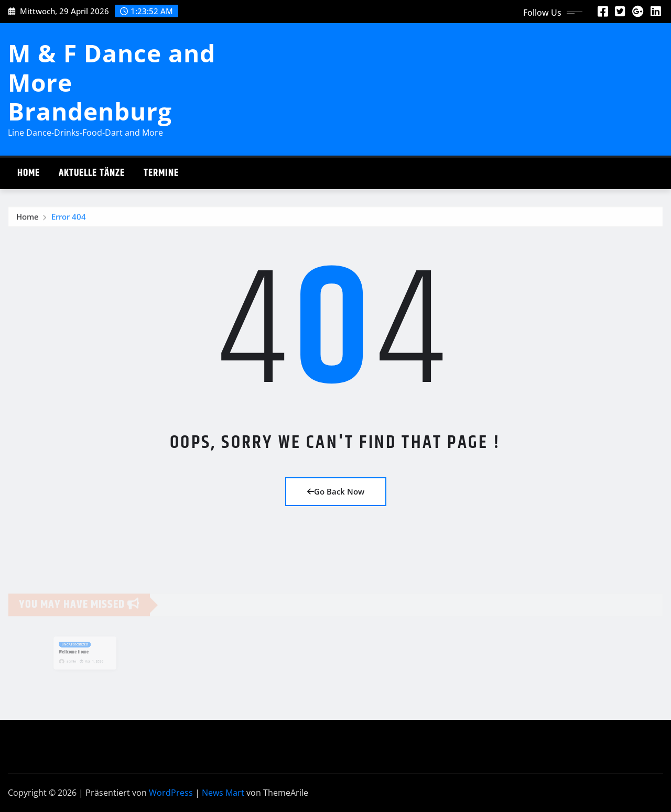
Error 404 (69, 218)
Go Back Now (336, 491)
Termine (161, 173)
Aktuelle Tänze (92, 173)
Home (29, 173)
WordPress (171, 793)
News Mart (223, 793)
